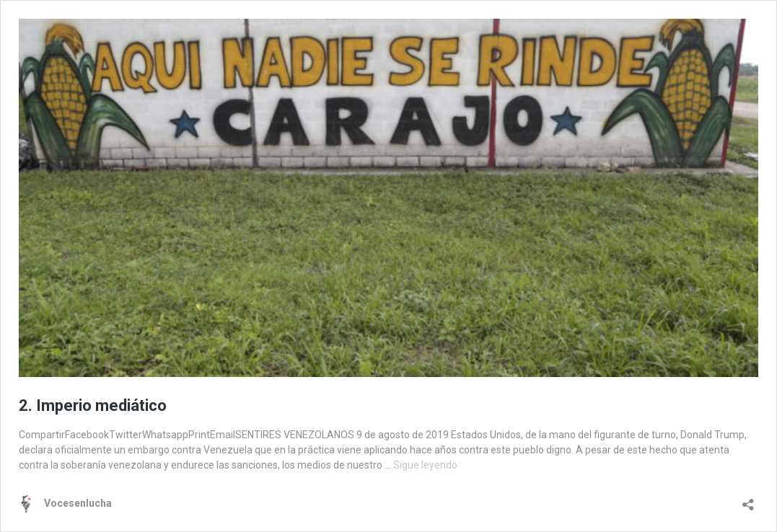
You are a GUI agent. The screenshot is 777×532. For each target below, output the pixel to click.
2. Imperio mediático (93, 405)
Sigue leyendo (425, 465)
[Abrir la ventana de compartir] (748, 500)
